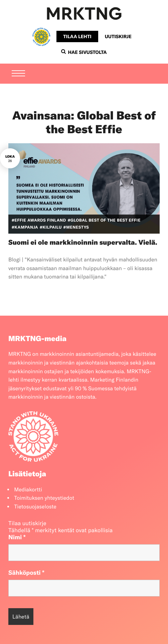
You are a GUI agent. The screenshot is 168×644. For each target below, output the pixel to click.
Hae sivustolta (84, 52)
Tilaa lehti (77, 36)
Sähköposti (26, 573)
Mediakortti (28, 490)
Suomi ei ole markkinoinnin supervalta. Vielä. (83, 243)
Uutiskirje (118, 36)
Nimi (17, 537)
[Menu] (18, 74)
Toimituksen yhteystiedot (44, 498)
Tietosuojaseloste (35, 507)
